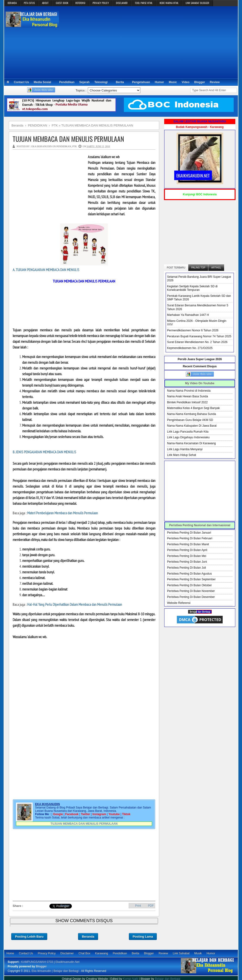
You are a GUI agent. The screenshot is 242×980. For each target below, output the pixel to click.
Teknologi (101, 82)
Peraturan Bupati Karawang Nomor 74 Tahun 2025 (199, 336)
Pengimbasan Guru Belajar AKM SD (190, 420)
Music (173, 82)
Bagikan (65, 905)
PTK (75, 146)
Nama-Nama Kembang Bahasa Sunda (192, 414)
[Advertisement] (149, 42)
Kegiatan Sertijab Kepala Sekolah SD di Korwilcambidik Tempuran (192, 288)
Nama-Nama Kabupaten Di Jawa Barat (192, 426)
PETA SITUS (29, 3)
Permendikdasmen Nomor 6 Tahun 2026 (193, 330)
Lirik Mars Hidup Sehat (181, 455)
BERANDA (12, 3)
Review (215, 82)
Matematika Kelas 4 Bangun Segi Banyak (193, 408)
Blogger (200, 82)
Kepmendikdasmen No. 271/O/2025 (190, 348)
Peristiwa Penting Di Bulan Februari (190, 538)
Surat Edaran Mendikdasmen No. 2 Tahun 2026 (197, 342)
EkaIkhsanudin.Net (67, 962)
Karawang (101, 953)
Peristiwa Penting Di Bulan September (191, 579)
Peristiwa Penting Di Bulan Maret (188, 544)
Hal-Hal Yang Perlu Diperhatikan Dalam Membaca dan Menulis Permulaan (75, 604)
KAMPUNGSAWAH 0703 (37, 962)
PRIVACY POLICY (101, 3)
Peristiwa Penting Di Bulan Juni (187, 562)
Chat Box (84, 953)
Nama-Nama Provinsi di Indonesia (189, 391)
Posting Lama (143, 937)
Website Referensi (179, 603)
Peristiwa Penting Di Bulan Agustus (189, 574)
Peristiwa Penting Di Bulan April (187, 550)
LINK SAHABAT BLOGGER (197, 3)
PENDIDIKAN (64, 146)
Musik (198, 953)
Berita (120, 82)
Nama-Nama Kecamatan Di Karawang (191, 443)
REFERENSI (80, 3)
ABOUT (45, 3)
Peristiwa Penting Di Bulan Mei (187, 556)
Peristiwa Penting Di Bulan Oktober (189, 585)
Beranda (88, 937)
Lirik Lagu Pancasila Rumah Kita (188, 432)
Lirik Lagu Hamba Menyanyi (185, 449)
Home (10, 953)
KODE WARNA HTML (169, 3)
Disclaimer (67, 953)
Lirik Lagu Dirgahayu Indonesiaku (188, 437)
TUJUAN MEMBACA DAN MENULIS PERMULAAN (68, 139)
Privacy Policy (47, 953)
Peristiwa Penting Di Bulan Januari (189, 533)
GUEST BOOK (62, 3)
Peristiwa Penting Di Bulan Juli (187, 568)
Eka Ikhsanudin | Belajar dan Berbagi (55, 971)
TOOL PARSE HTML (144, 3)
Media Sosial (42, 82)
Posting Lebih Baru (29, 937)
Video (185, 82)
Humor (160, 82)
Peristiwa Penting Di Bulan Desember (191, 597)
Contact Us (21, 82)
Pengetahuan (141, 82)
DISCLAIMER (122, 3)
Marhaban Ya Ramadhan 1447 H (188, 315)
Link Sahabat (181, 953)
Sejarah (84, 82)
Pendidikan (67, 82)
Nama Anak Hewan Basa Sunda (187, 396)
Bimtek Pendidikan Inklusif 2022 (187, 402)
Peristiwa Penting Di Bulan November (191, 591)
